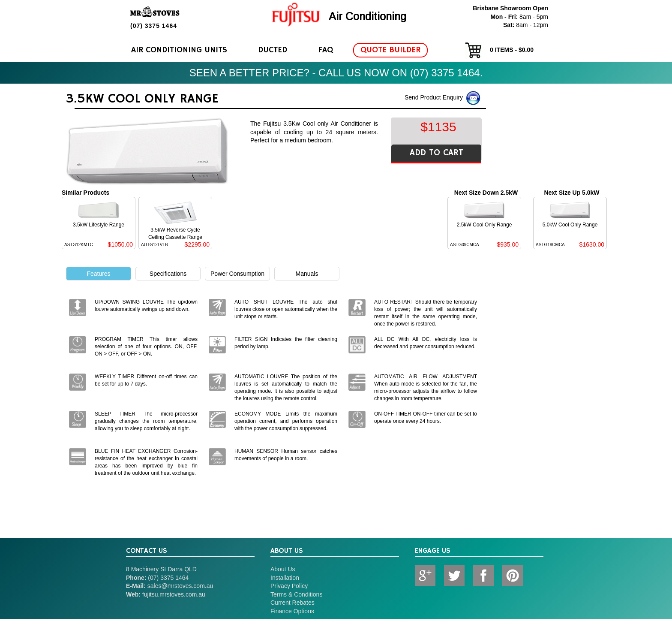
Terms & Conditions (296, 594)
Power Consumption (237, 274)
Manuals (307, 274)
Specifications (168, 274)
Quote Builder (390, 50)
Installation (285, 578)
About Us (283, 569)
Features (98, 274)
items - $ (499, 50)
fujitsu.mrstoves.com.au (174, 594)
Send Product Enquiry (443, 98)
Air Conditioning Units (179, 50)
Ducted (273, 50)
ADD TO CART (436, 153)
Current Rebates (292, 603)
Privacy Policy (289, 586)
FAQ (325, 50)
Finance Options (292, 611)
